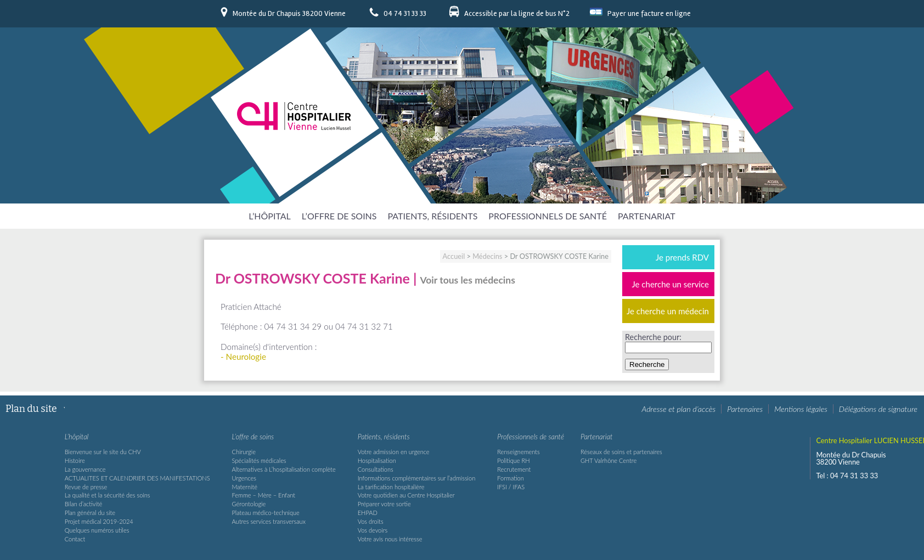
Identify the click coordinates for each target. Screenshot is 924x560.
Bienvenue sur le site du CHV (103, 452)
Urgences (244, 478)
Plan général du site (90, 513)
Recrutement (514, 469)
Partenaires (745, 409)
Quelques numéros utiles (97, 530)
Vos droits (371, 521)
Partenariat (647, 216)
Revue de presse (86, 487)
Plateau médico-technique (266, 513)
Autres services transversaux (269, 521)
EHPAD (368, 513)
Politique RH (513, 460)
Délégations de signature (878, 409)
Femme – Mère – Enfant (264, 495)
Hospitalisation (377, 460)
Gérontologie (249, 504)
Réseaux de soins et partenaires (621, 452)
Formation (511, 478)
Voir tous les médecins (468, 280)
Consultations (376, 469)
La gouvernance (85, 469)
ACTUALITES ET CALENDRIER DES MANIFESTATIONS (137, 478)
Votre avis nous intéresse (390, 539)
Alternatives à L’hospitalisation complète (284, 469)
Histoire (75, 460)
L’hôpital (270, 216)
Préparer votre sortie (384, 504)
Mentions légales (801, 409)
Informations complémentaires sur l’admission (417, 478)
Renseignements (518, 452)
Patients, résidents (433, 216)
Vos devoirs (373, 530)
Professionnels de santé (548, 216)
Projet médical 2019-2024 (99, 521)
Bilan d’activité (83, 504)
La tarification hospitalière (391, 487)
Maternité (245, 487)
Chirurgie (244, 452)
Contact (75, 539)
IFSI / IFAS (511, 487)
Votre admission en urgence (394, 452)
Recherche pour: (653, 337)
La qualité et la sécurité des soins (108, 495)
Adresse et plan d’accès (679, 409)
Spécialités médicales (259, 460)
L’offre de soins (339, 216)
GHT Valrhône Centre (609, 460)
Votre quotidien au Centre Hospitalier (406, 495)
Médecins (487, 256)
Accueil (454, 256)
